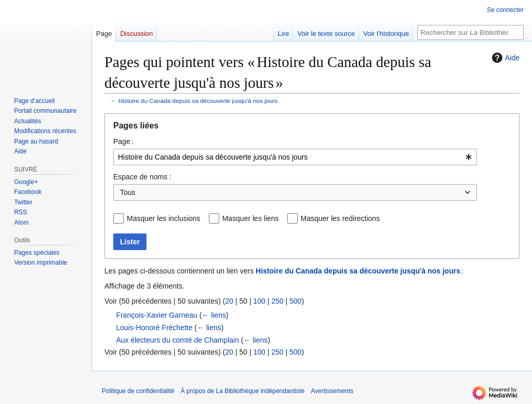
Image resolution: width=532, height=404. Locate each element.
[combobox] (295, 157)
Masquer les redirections (341, 218)
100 (259, 301)
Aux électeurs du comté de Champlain (177, 340)
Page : (123, 141)
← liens (214, 315)
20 (229, 301)
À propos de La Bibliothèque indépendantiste (242, 391)
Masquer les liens (251, 218)
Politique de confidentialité (138, 391)
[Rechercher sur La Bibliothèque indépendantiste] (470, 32)
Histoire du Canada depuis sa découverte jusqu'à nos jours (198, 101)
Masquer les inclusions (164, 218)
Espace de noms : (142, 177)
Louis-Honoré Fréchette (154, 328)
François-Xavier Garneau (156, 315)
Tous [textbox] (128, 192)
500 (295, 301)
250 (277, 301)
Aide (504, 58)
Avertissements (332, 391)
